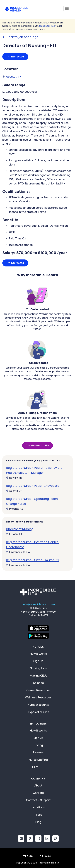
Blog (38, 822)
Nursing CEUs (38, 675)
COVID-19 (38, 767)
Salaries (38, 683)
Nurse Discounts (38, 705)
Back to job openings (20, 37)
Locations (38, 807)
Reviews (38, 752)
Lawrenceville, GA (18, 552)
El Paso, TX (14, 534)
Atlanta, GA (14, 491)
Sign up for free (47, 26)
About (38, 785)
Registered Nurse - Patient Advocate (33, 486)
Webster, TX (12, 77)
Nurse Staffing (38, 760)
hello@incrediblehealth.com (38, 604)
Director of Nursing (20, 529)
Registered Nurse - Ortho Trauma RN (32, 560)
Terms (28, 856)
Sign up (38, 738)
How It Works (38, 654)
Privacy (46, 856)
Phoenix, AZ (15, 509)
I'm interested (15, 57)
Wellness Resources (38, 697)
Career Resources (38, 690)
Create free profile (37, 445)
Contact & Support (38, 800)
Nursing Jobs (38, 668)
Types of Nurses (38, 712)
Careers (38, 793)
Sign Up (38, 661)
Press (38, 815)
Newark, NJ (14, 478)
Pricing (38, 745)
